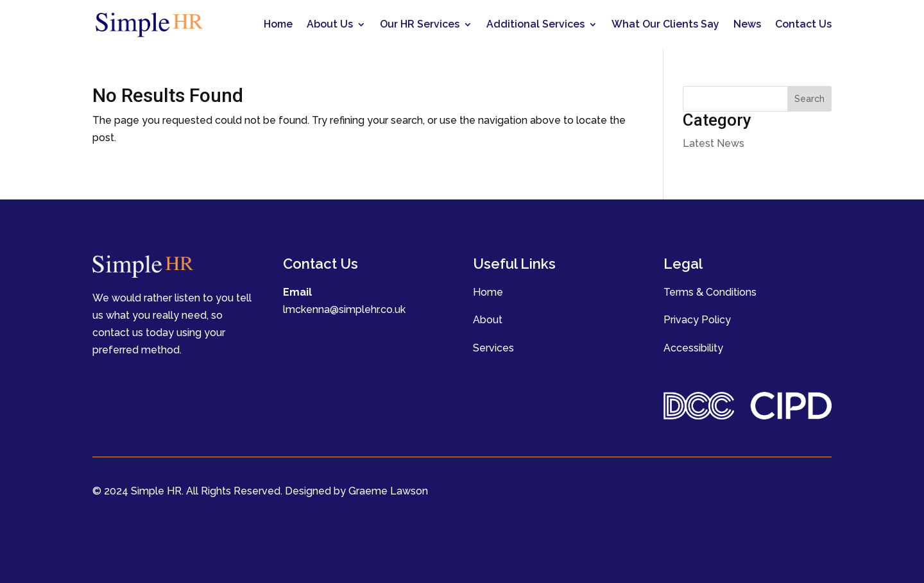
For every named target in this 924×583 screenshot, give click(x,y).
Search (809, 99)
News (747, 24)
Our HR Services (420, 24)
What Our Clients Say (665, 24)
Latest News (714, 143)
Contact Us (803, 24)
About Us (330, 24)
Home (278, 24)
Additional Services (535, 24)
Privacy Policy (697, 320)
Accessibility (693, 348)
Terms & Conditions (710, 292)
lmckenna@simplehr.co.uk (344, 309)
